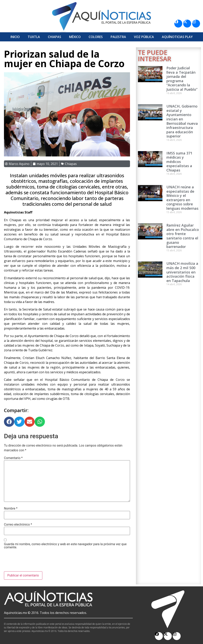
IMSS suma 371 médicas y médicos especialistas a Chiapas (179, 162)
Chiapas (55, 37)
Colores (96, 37)
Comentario (13, 458)
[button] (9, 422)
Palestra (118, 37)
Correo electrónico (18, 525)
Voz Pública (144, 37)
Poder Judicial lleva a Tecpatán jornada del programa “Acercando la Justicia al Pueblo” (182, 79)
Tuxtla (34, 37)
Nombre (11, 509)
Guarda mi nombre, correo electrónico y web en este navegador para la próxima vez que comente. (65, 546)
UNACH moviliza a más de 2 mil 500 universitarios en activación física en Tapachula (182, 272)
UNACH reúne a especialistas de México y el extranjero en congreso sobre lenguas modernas (182, 198)
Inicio (15, 37)
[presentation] (34, 562)
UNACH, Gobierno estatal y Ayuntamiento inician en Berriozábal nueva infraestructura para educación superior (182, 121)
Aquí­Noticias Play (177, 37)
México (75, 37)
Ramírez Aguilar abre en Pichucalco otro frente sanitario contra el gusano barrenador (183, 236)
